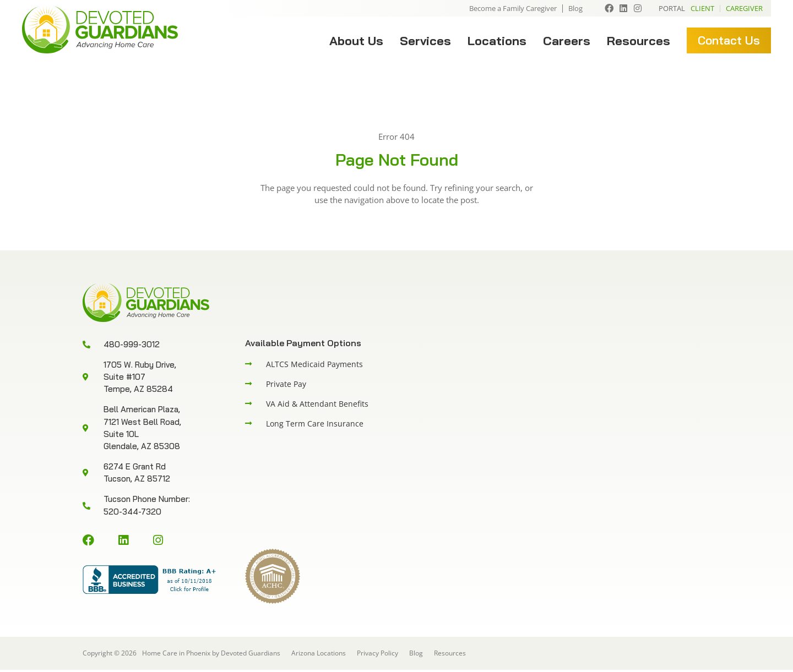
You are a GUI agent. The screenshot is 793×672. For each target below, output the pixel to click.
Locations (497, 41)
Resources (639, 41)
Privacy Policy (378, 655)
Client (702, 8)
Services (425, 41)
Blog (575, 8)
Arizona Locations (319, 655)
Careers (567, 41)
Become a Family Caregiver (513, 8)
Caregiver (744, 8)
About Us (356, 41)
